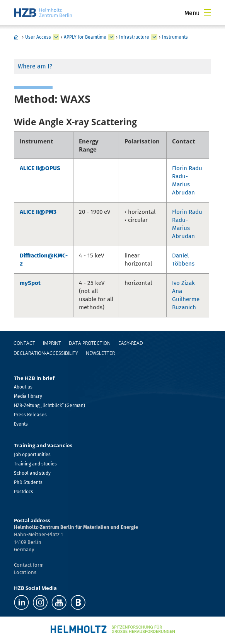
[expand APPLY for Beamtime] (111, 37)
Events (21, 424)
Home (16, 37)
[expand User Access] (56, 37)
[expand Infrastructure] (154, 37)
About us (23, 387)
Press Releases (30, 415)
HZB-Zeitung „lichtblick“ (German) (49, 405)
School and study (32, 473)
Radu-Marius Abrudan (183, 184)
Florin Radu (187, 168)
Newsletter (100, 353)
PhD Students (28, 482)
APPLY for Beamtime (85, 37)
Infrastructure (134, 37)
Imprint (52, 343)
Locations (25, 572)
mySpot (30, 283)
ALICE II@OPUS (40, 168)
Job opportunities (32, 455)
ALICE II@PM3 (38, 212)
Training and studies (35, 464)
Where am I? (35, 66)
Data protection (90, 343)
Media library (28, 396)
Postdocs (24, 492)
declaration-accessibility (46, 353)
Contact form (29, 565)
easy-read (131, 343)
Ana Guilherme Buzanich (186, 299)
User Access (38, 37)
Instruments (175, 37)
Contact (24, 343)
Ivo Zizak (183, 283)
